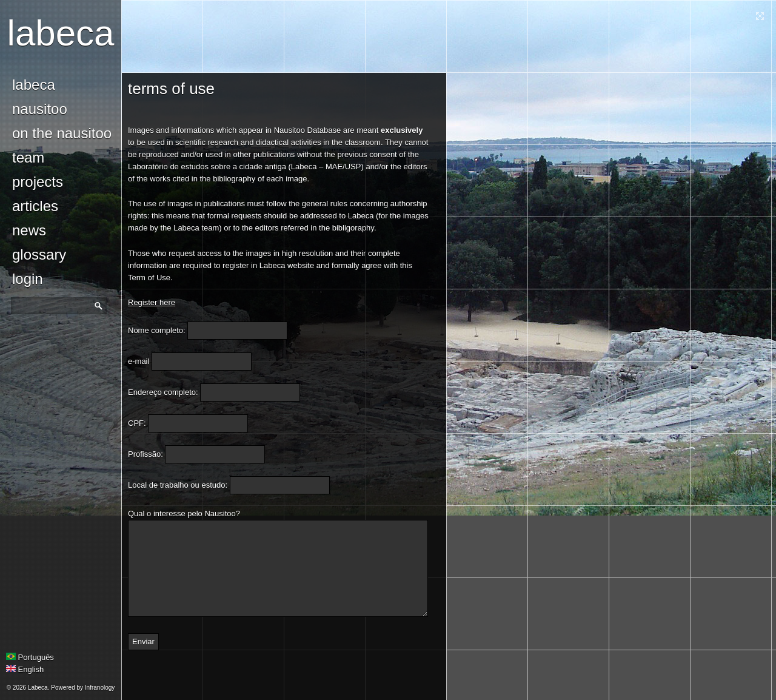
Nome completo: (157, 330)
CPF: (137, 423)
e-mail (139, 361)
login (28, 279)
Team (28, 157)
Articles (35, 206)
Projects (38, 182)
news (29, 230)
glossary (39, 254)
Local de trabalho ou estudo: (178, 485)
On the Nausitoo (62, 133)
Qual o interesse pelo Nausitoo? (184, 513)
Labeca (61, 33)
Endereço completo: (163, 392)
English (25, 669)
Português (30, 657)
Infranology (100, 688)
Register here (152, 302)
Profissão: (145, 454)
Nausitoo (40, 109)
